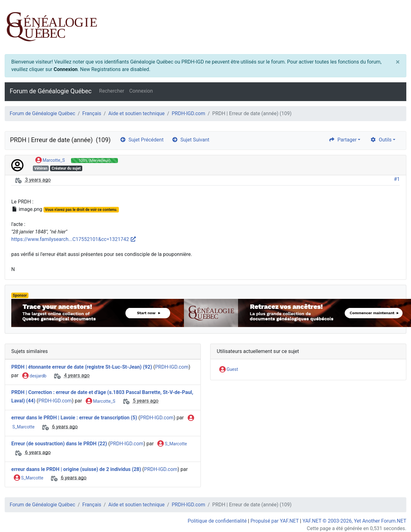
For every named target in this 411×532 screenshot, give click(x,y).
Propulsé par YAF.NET (275, 521)
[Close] (398, 62)
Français (92, 113)
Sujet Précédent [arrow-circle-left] (142, 140)
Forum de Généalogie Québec (51, 91)
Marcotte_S (50, 161)
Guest (229, 370)
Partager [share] (343, 140)
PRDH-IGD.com (188, 113)
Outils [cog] (381, 140)
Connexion (65, 69)
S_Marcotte (172, 444)
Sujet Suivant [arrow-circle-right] (190, 140)
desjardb (34, 376)
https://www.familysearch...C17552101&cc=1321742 (74, 239)
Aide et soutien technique (136, 113)
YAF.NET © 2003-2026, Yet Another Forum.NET (354, 521)
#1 (397, 179)
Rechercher (112, 91)
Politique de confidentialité (217, 521)
